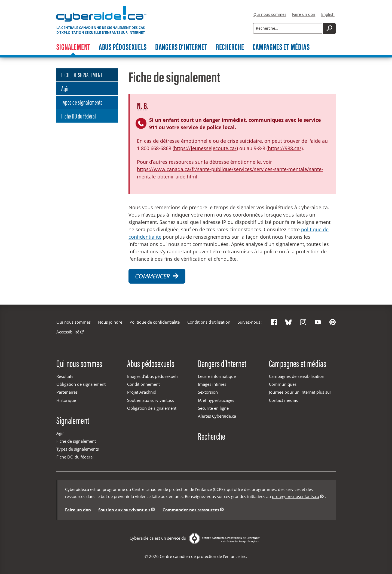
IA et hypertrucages (216, 400)
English (328, 14)
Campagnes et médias (281, 47)
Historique (66, 400)
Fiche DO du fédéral (79, 116)
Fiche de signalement (76, 441)
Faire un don (304, 14)
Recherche (230, 47)
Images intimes (212, 384)
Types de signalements (82, 102)
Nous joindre (110, 322)
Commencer (157, 276)
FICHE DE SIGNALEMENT (82, 75)
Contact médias (283, 400)
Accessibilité (68, 332)
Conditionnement (143, 384)
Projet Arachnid (142, 392)
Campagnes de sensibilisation (297, 376)
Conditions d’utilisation (209, 322)
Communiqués (283, 384)
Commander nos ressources (191, 510)
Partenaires (67, 392)
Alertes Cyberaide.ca (217, 416)
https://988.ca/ (285, 148)
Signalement (73, 47)
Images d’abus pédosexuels (153, 376)
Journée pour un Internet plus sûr (300, 392)
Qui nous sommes (270, 14)
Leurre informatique (217, 376)
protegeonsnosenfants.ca (295, 496)
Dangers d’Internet (181, 47)
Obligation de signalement (81, 384)
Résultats (65, 376)
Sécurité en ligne (213, 408)
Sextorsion (208, 392)
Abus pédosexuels (123, 47)
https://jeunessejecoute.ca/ (205, 148)
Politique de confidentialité (155, 322)
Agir (65, 88)
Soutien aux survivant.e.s (151, 400)
